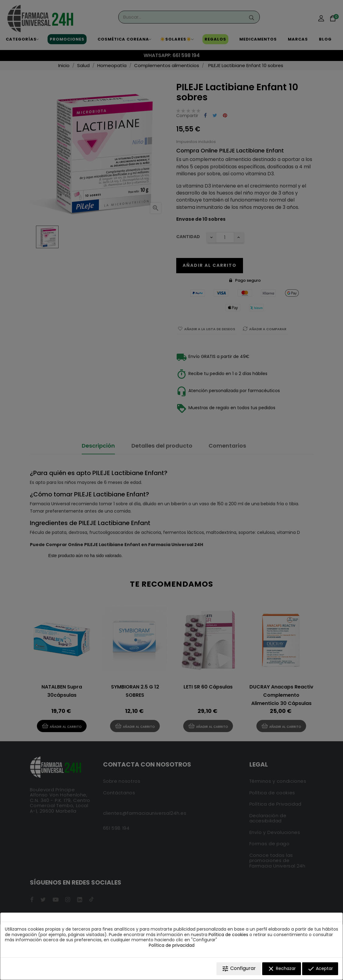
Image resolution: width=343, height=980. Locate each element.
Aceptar (320, 969)
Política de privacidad (172, 945)
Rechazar (282, 969)
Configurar (239, 969)
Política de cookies (228, 935)
